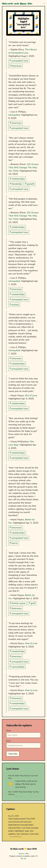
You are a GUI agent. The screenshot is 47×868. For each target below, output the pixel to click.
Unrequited (14, 115)
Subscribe (13, 754)
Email (8, 741)
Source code (24, 854)
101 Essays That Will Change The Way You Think (23, 167)
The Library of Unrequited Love (23, 51)
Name (9, 731)
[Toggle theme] (44, 4)
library (23, 4)
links (30, 4)
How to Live (31, 643)
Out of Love (31, 395)
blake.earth (7, 4)
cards (16, 4)
